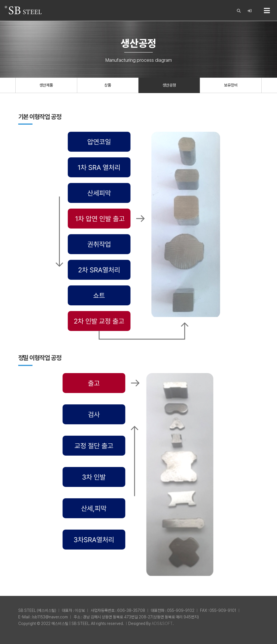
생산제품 (46, 85)
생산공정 (169, 85)
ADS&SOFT (162, 624)
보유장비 (231, 85)
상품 (108, 85)
